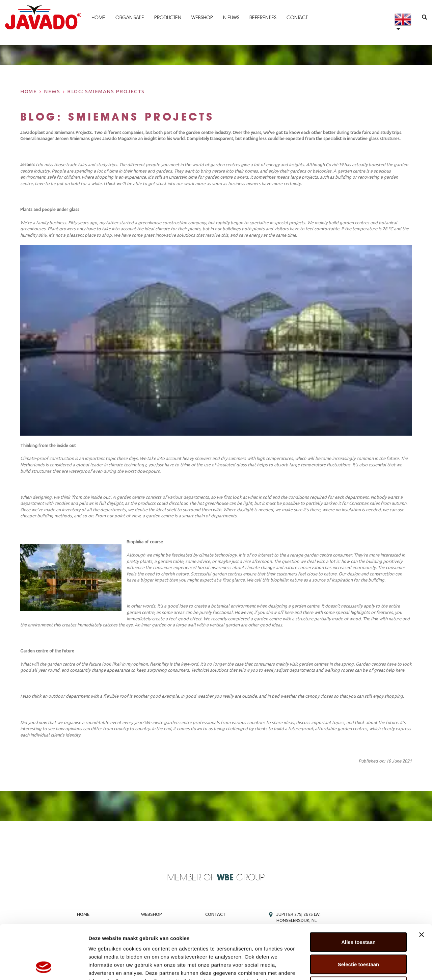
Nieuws (231, 18)
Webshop (202, 18)
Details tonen (365, 967)
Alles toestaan (358, 891)
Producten (168, 18)
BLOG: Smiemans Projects (106, 91)
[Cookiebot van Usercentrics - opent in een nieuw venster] (44, 967)
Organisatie (130, 18)
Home (98, 18)
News (52, 91)
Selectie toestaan (359, 914)
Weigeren (358, 936)
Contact (297, 18)
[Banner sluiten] (422, 884)
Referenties (263, 18)
